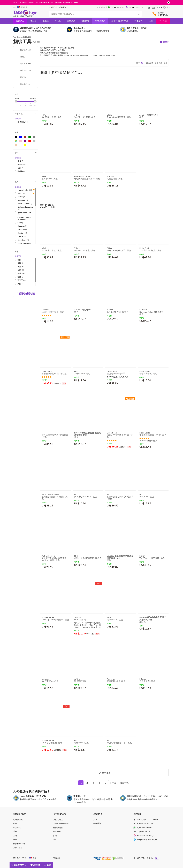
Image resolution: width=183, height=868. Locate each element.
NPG (21, 193)
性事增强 (139, 21)
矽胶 (21, 168)
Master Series (25, 190)
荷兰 (21, 273)
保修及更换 (58, 827)
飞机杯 (45, 21)
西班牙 (22, 280)
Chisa (21, 223)
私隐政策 (57, 858)
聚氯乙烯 (22, 164)
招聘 (55, 835)
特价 (15, 831)
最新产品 (20, 21)
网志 (15, 839)
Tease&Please (104, 55)
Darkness (22, 230)
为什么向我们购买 (61, 823)
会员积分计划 (19, 843)
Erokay (22, 236)
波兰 (21, 277)
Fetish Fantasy (24, 243)
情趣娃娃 (71, 21)
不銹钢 (21, 171)
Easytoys (22, 233)
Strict (113, 55)
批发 (95, 819)
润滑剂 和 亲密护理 (120, 21)
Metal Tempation (82, 55)
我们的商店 (58, 819)
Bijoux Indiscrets (24, 213)
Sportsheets (94, 55)
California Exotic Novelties (24, 218)
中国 (21, 260)
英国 (21, 284)
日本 (21, 270)
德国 (21, 263)
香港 (21, 267)
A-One (21, 197)
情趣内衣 (85, 21)
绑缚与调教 (100, 21)
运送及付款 (18, 819)
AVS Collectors (25, 204)
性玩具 (58, 21)
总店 (55, 839)
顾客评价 (57, 831)
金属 (21, 161)
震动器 (33, 21)
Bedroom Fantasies (25, 208)
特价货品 (163, 21)
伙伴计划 (97, 823)
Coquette (22, 226)
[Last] (125, 783)
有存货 (166, 42)
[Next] (113, 783)
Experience (23, 240)
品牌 (151, 21)
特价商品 (23, 122)
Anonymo (23, 200)
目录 (15, 823)
